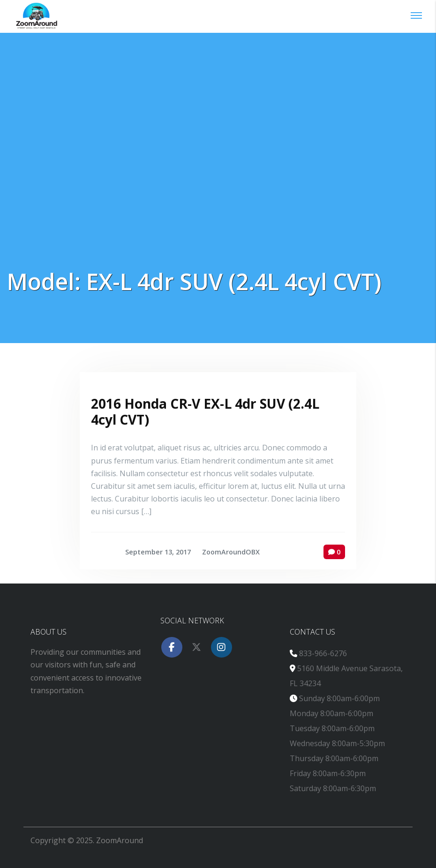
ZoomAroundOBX (231, 552)
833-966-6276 (323, 653)
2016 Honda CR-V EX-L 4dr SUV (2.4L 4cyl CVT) (205, 412)
